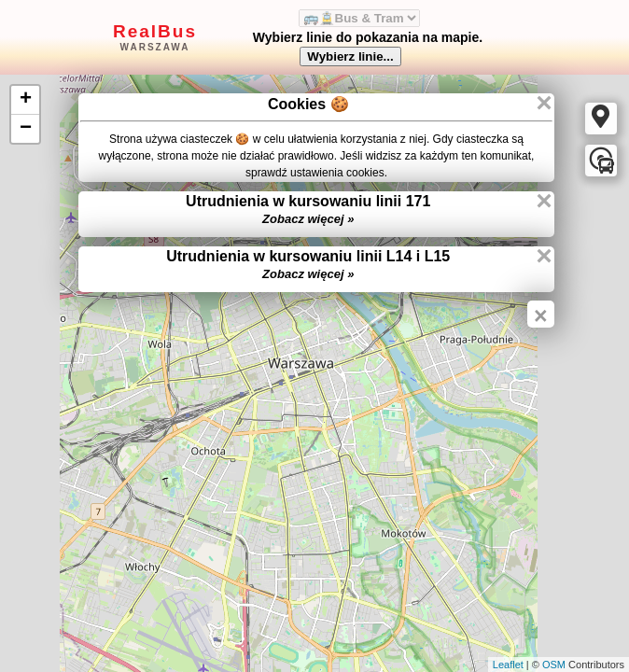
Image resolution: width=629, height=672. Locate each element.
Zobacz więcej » (308, 219)
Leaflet (508, 665)
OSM (554, 665)
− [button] (26, 129)
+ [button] (26, 100)
